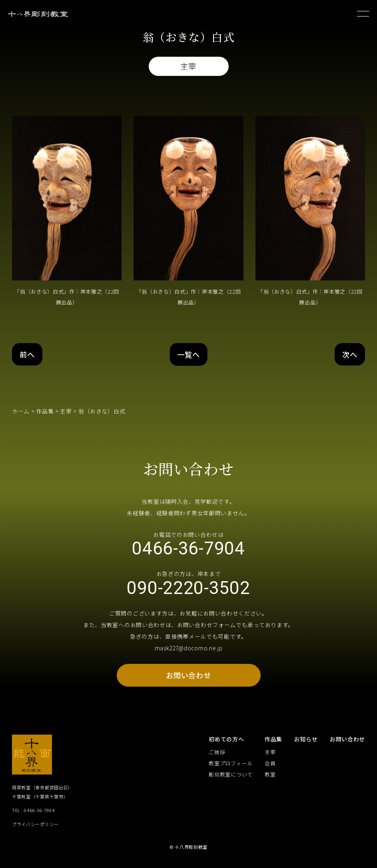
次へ (349, 354)
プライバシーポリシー (35, 827)
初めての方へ (226, 742)
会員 (270, 766)
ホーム (21, 411)
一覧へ (188, 354)
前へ (28, 354)
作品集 (45, 411)
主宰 (66, 411)
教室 (270, 778)
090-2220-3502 (188, 590)
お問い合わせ (188, 678)
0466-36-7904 (188, 550)
